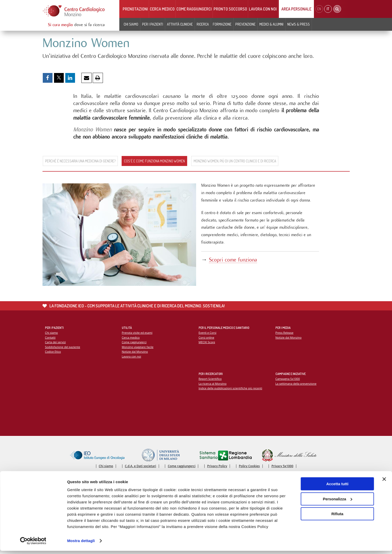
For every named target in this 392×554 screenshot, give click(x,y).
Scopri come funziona (234, 261)
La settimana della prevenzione (296, 385)
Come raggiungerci (194, 9)
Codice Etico (53, 353)
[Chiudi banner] (384, 482)
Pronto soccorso (230, 9)
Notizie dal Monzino (135, 353)
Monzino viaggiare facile (138, 348)
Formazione (222, 24)
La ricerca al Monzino (213, 385)
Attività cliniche (180, 24)
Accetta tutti (337, 487)
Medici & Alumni (271, 24)
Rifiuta (337, 517)
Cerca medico (162, 9)
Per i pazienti (153, 24)
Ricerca (203, 24)
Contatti (50, 338)
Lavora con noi (263, 9)
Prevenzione (245, 24)
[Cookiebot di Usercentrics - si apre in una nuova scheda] (33, 544)
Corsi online (207, 338)
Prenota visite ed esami (137, 334)
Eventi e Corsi (208, 334)
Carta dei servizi (56, 343)
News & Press (299, 24)
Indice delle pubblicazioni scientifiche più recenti (231, 389)
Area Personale (296, 9)
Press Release (285, 334)
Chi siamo (131, 24)
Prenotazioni (135, 9)
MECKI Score (207, 343)
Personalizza (338, 502)
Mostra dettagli (81, 544)
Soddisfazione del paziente (63, 348)
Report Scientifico (210, 380)
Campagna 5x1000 (288, 380)
